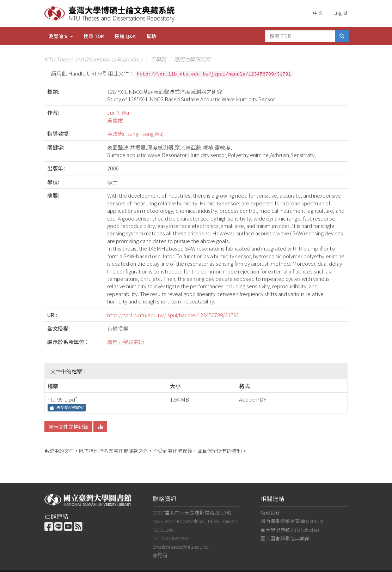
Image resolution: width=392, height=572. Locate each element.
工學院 (158, 59)
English (341, 13)
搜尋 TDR (94, 36)
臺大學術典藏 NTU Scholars (290, 530)
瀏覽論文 (61, 36)
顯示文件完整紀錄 (68, 427)
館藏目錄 (270, 512)
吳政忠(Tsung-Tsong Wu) (135, 134)
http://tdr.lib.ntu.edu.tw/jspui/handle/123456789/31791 (173, 315)
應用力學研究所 (192, 59)
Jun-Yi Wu (118, 112)
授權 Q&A (125, 36)
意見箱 (160, 555)
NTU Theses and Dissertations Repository (93, 59)
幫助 (151, 36)
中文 (318, 13)
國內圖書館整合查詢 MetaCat (292, 521)
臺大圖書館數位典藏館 (285, 538)
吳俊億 (115, 120)
